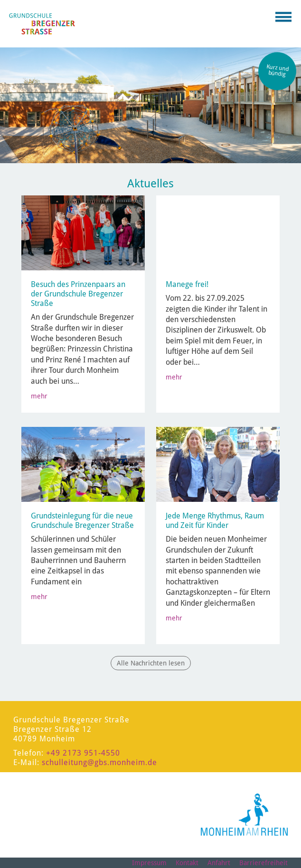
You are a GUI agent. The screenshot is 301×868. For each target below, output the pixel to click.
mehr (39, 396)
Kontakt (187, 863)
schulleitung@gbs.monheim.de (99, 762)
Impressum (149, 863)
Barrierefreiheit (263, 863)
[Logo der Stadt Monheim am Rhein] (244, 815)
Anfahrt (219, 863)
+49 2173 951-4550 (83, 753)
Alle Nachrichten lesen (151, 663)
